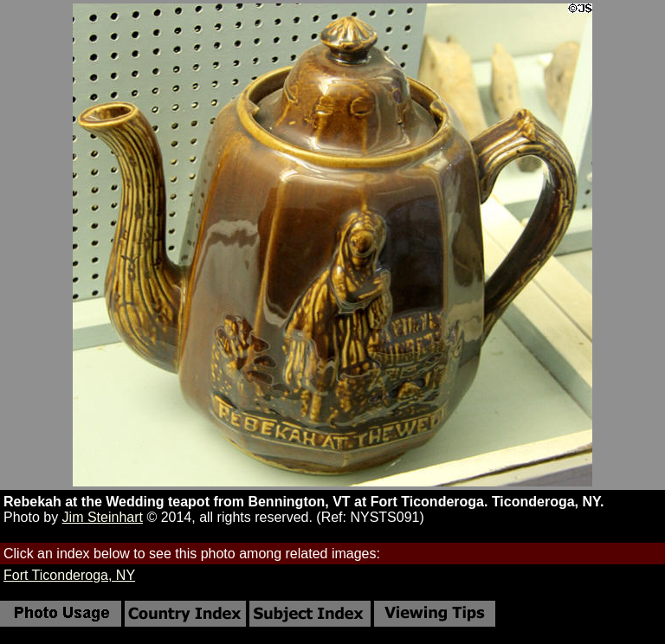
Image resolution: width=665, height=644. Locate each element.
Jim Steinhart (103, 517)
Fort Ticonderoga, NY (69, 575)
